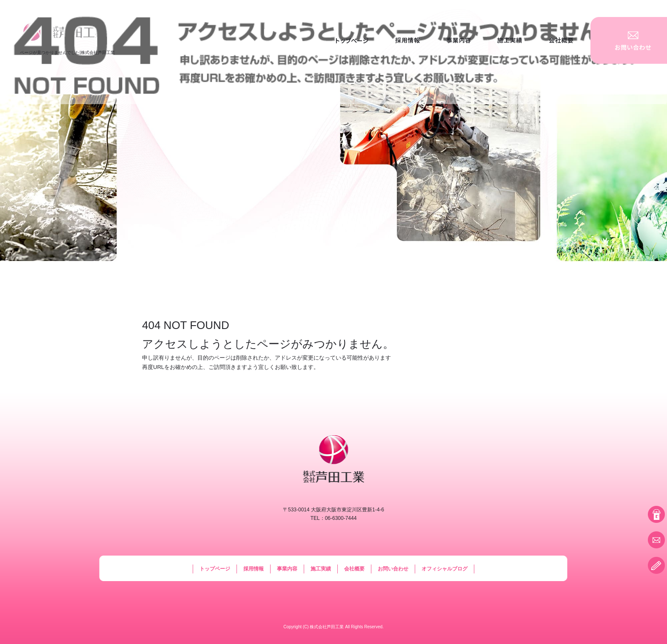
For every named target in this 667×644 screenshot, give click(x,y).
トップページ (352, 40)
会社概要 (563, 40)
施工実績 (510, 40)
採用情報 (408, 40)
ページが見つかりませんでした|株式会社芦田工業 (67, 52)
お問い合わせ (629, 40)
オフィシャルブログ (445, 569)
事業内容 (459, 40)
